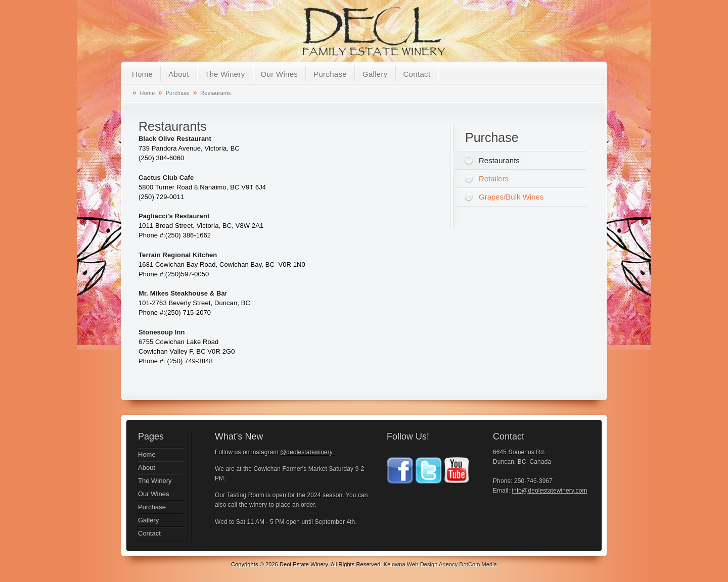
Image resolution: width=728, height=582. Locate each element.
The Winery (225, 74)
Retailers (494, 179)
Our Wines (280, 74)
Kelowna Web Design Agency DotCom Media (440, 564)
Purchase (330, 74)
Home (142, 74)
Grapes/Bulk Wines (511, 197)
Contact (417, 74)
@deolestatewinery (307, 452)
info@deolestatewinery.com (549, 491)
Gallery (375, 74)
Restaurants (215, 93)
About (179, 74)
